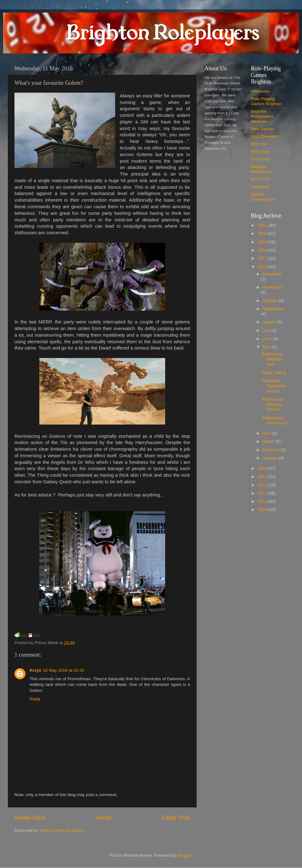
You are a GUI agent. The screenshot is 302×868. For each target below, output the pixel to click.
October (271, 301)
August (270, 322)
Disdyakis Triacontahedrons (274, 386)
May (267, 347)
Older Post (176, 818)
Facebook (260, 187)
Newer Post (30, 818)
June (268, 339)
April (268, 433)
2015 (263, 468)
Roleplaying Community (274, 420)
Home (103, 818)
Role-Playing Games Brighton (266, 101)
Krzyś (35, 670)
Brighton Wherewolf (261, 169)
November (272, 287)
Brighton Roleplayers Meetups (262, 116)
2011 (263, 493)
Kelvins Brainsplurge (263, 197)
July (267, 331)
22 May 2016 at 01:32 (64, 670)
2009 (263, 510)
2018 (263, 250)
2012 (263, 485)
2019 (263, 242)
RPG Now (260, 152)
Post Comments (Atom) (62, 830)
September (273, 309)
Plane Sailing (274, 373)
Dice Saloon (263, 129)
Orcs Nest (260, 159)
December (272, 274)
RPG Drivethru (265, 136)
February (272, 450)
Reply (35, 699)
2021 (263, 225)
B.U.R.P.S (260, 179)
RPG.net (259, 144)
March (269, 441)
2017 (263, 258)
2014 (263, 477)
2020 (263, 233)
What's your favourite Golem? (273, 404)
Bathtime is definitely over (272, 359)
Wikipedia (260, 91)
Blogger (185, 855)
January (271, 458)
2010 (263, 501)
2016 (263, 267)
